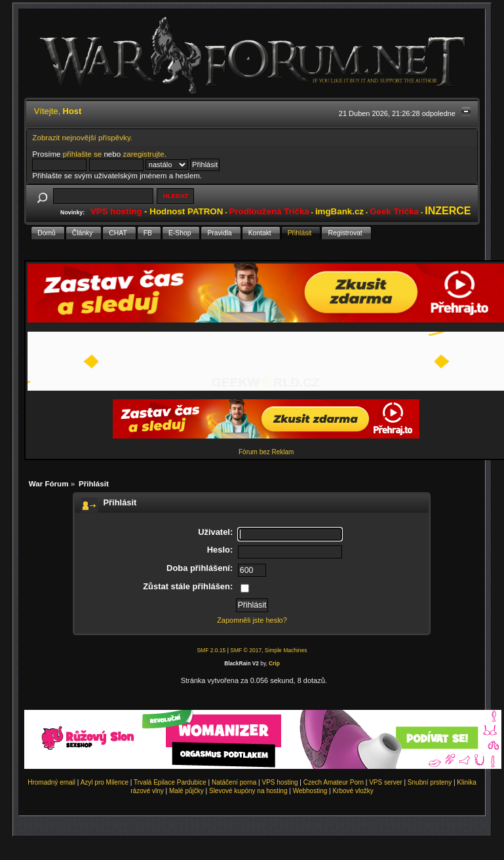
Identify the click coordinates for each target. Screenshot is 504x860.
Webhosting (310, 791)
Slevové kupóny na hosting (248, 791)
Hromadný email (51, 782)
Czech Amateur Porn (334, 782)
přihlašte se (82, 154)
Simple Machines (286, 650)
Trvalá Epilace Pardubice (170, 782)
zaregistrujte (143, 154)
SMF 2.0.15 (211, 650)
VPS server (386, 782)
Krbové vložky (353, 791)
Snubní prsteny (430, 782)
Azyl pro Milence (105, 782)
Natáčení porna (234, 782)
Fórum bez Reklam (266, 452)
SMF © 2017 (246, 650)
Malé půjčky (186, 791)
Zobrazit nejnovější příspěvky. (82, 137)
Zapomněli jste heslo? (252, 620)
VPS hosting (280, 782)
